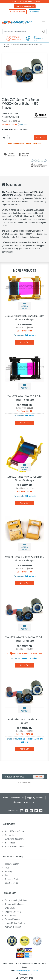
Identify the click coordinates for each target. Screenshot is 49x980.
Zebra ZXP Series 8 (25, 739)
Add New (38, 777)
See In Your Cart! (24, 653)
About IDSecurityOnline (14, 831)
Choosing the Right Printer (16, 900)
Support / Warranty (35, 798)
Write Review (37, 164)
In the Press (10, 843)
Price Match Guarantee (14, 847)
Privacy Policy (17, 798)
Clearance (35, 12)
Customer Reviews (38, 167)
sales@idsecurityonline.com (26, 971)
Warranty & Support (13, 927)
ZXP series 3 (30, 335)
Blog (7, 875)
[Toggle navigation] (43, 20)
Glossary (8, 872)
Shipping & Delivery (13, 912)
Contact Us (29, 802)
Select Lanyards (11, 883)
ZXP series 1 (30, 416)
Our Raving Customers (14, 839)
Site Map (17, 802)
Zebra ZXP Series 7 (30, 658)
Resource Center (12, 864)
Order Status (10, 908)
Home (5, 798)
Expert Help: (25, 6)
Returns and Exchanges (15, 904)
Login (38, 38)
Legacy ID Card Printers (15, 923)
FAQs (7, 868)
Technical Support (12, 919)
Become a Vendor (12, 879)
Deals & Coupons (18, 12)
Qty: (4, 138)
